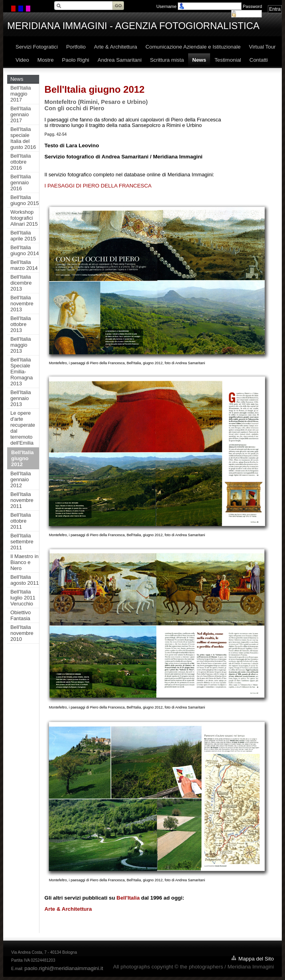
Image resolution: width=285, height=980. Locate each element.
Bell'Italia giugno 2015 (25, 200)
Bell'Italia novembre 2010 (22, 633)
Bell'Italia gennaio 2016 (21, 183)
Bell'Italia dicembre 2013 (21, 283)
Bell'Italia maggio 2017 (21, 94)
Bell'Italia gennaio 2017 (21, 114)
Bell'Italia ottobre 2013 (21, 324)
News (17, 79)
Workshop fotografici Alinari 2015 (24, 218)
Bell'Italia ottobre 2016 (21, 162)
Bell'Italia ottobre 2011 (21, 521)
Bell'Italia (128, 898)
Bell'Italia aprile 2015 (23, 236)
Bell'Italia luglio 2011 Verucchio (23, 598)
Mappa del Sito (256, 959)
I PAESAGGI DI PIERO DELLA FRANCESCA (98, 186)
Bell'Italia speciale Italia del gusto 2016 (23, 138)
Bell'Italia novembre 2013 (22, 304)
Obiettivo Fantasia (21, 615)
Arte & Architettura (68, 909)
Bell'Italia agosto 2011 (25, 580)
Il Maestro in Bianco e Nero (25, 562)
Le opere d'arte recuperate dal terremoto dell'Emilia (23, 428)
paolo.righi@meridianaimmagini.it (64, 968)
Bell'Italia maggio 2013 (21, 345)
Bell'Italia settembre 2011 (22, 542)
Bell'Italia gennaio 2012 (21, 479)
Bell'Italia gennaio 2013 (21, 398)
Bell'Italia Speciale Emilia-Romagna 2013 (22, 372)
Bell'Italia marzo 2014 (24, 265)
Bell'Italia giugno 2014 (25, 250)
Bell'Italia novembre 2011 (22, 500)
